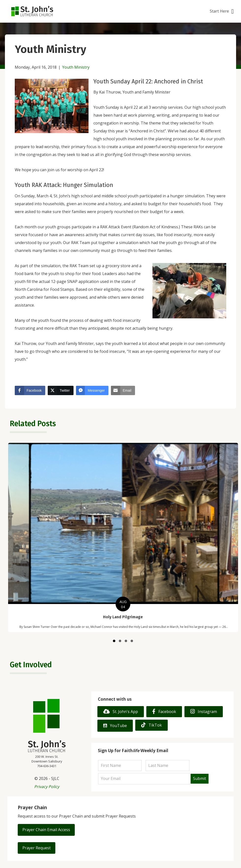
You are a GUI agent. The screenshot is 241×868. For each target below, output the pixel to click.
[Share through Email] (123, 390)
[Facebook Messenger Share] (92, 390)
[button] (222, 11)
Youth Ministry (76, 67)
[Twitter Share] (60, 390)
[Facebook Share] (30, 390)
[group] (123, 537)
